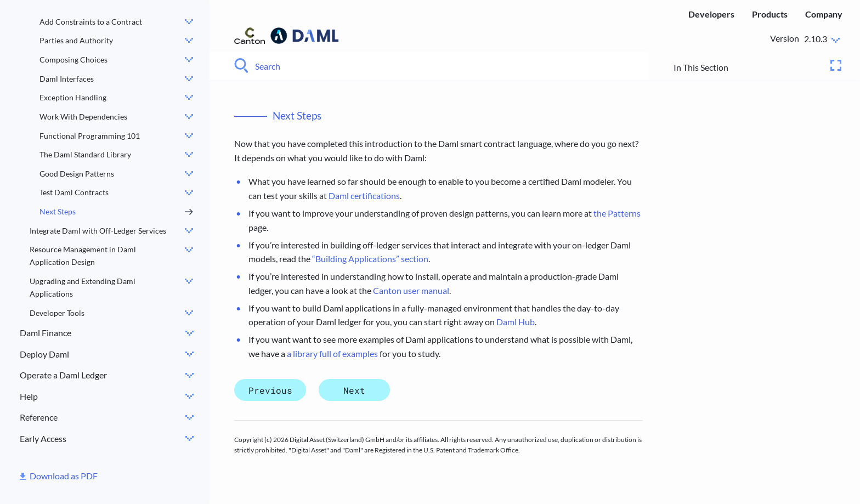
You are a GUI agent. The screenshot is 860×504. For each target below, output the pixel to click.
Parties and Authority (76, 40)
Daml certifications (364, 196)
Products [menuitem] (770, 14)
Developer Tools (57, 313)
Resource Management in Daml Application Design (83, 256)
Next (354, 390)
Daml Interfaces (67, 79)
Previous (270, 390)
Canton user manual (411, 290)
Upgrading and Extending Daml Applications (83, 287)
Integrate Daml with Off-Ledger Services (98, 231)
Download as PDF (64, 476)
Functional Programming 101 (90, 136)
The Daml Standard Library (85, 154)
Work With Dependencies (83, 117)
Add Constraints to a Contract (91, 22)
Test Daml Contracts (74, 192)
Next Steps (58, 211)
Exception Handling (73, 97)
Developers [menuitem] (711, 14)
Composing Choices (73, 60)
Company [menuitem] (824, 14)
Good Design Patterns (77, 174)
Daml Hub (516, 322)
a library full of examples (332, 353)
